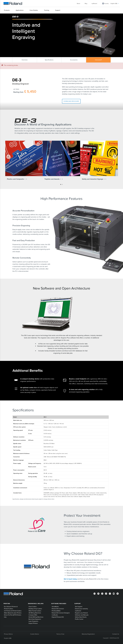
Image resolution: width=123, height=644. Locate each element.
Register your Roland (81, 613)
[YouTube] (114, 594)
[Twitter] (110, 594)
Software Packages (59, 604)
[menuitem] (8, 10)
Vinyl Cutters (33, 607)
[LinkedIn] (118, 594)
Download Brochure (71, 101)
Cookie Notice (35, 634)
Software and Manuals (82, 615)
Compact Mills (33, 615)
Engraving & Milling (36, 604)
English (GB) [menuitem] (115, 3)
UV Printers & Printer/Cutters (13, 611)
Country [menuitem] (106, 3)
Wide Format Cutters (35, 611)
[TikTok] (106, 594)
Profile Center (79, 619)
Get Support (79, 607)
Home (13, 15)
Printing (7, 604)
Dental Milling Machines (36, 617)
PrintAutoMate (56, 611)
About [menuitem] (79, 3)
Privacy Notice (8, 634)
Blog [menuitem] (86, 3)
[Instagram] (102, 594)
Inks (5, 617)
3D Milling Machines (35, 613)
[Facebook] (98, 594)
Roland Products (20, 15)
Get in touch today (71, 579)
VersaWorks (55, 607)
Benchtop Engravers (35, 619)
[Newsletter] (95, 594)
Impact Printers (33, 623)
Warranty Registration (88, 634)
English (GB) (8, 638)
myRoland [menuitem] (94, 3)
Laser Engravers (33, 621)
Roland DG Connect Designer (61, 613)
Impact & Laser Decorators (31, 15)
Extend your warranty (81, 609)
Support (78, 604)
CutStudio (55, 615)
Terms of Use (60, 634)
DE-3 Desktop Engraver (45, 15)
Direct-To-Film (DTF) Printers (13, 615)
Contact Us (116, 634)
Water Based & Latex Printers (13, 613)
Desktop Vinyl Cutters (35, 609)
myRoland (78, 611)
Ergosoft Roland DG (58, 617)
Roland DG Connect (58, 609)
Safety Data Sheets (81, 617)
